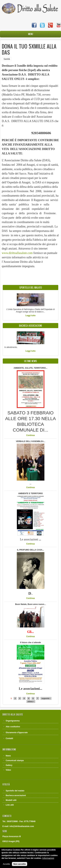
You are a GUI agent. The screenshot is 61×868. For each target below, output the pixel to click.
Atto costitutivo (13, 727)
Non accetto (20, 866)
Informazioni (48, 860)
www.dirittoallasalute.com (17, 253)
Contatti (9, 738)
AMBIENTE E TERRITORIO (30, 493)
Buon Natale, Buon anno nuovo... (30, 604)
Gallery (9, 765)
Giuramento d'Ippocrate (17, 733)
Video (8, 770)
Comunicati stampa (15, 760)
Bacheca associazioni (16, 795)
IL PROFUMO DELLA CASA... (30, 550)
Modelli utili (11, 800)
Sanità (7, 59)
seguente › (46, 698)
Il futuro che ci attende (30, 643)
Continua (31, 435)
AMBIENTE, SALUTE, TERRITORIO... (31, 368)
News (8, 756)
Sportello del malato (15, 791)
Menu (31, 34)
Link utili (10, 805)
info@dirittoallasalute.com (22, 826)
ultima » (31, 701)
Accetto (6, 866)
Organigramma (13, 721)
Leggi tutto (31, 316)
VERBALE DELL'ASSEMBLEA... (30, 441)
